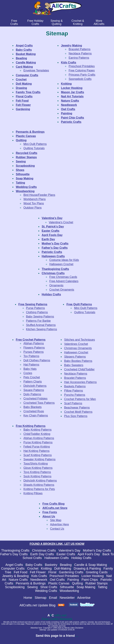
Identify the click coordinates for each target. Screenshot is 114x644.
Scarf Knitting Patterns (38, 455)
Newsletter (67, 598)
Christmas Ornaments (78, 348)
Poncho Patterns (75, 395)
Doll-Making (63, 569)
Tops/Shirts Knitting (36, 464)
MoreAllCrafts (99, 22)
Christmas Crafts (44, 550)
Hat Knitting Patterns (36, 451)
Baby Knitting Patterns (37, 430)
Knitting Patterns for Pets (39, 489)
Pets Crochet (32, 377)
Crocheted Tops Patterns (39, 403)
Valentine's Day (69, 550)
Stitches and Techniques (79, 340)
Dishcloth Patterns (35, 386)
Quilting (77, 583)
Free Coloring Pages (82, 70)
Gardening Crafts (71, 572)
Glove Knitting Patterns (38, 468)
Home (28, 598)
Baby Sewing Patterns (40, 317)
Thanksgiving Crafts (15, 550)
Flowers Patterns (34, 348)
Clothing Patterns (37, 312)
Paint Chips (90, 580)
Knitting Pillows (33, 493)
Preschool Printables (82, 66)
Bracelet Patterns (79, 49)
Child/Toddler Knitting (37, 434)
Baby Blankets (32, 407)
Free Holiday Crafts (35, 22)
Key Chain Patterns (36, 416)
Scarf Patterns (73, 403)
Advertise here (36, 628)
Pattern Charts (33, 382)
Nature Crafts (18, 580)
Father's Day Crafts (14, 554)
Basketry (51, 565)
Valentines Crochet (76, 344)
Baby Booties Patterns (78, 361)
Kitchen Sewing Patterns (42, 329)
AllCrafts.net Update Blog (37, 605)
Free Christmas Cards (63, 277)
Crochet (33, 569)
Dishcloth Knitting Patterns (40, 481)
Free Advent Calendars (64, 281)
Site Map (56, 520)
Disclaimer (79, 628)
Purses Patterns (34, 352)
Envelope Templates (36, 70)
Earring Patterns (79, 58)
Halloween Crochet (61, 264)
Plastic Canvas (59, 583)
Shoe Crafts (49, 587)
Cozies (28, 373)
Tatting (103, 587)
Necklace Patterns (80, 53)
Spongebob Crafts (80, 79)
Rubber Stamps (97, 583)
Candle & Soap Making (91, 565)
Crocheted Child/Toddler (79, 369)
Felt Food (21, 572)
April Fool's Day (89, 554)
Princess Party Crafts (82, 75)
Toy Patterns (31, 356)
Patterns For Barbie (38, 321)
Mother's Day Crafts (97, 550)
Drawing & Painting (87, 569)
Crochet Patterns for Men (80, 399)
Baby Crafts (34, 565)
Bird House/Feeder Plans (39, 195)
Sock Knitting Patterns (37, 476)
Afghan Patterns (34, 343)
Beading (66, 565)
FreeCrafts (14, 22)
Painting (73, 580)
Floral (52, 572)
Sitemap (40, 598)
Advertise (84, 598)
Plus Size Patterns (76, 416)
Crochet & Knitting (78, 22)
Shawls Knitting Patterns (39, 485)
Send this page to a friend (55, 636)
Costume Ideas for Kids (64, 260)
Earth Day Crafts (42, 554)
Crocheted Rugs (34, 411)
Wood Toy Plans (34, 203)
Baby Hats (30, 369)
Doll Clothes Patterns (37, 360)
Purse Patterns (36, 308)
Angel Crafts (14, 565)
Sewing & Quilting (57, 22)
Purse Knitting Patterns (38, 442)
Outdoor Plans (32, 208)
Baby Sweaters (74, 365)
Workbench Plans (35, 199)
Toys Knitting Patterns (37, 472)
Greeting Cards (97, 572)
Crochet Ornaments (62, 290)
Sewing (32, 587)
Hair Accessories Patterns (80, 382)
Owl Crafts (57, 580)
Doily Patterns (32, 394)
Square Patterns (34, 390)
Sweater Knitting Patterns (40, 459)
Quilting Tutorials (34, 148)
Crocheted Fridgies (35, 399)
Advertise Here (59, 524)
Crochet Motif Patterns (78, 412)
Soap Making (86, 587)
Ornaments (56, 285)
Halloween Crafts (57, 558)
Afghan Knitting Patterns (39, 438)
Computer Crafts (13, 569)
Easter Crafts (66, 554)
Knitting (46, 569)
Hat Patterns (31, 365)
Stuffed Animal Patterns (41, 325)
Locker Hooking (93, 576)
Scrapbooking (15, 587)
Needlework (39, 580)
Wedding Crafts (46, 591)
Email (53, 598)
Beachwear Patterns (77, 408)
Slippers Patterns (75, 357)
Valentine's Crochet (61, 222)
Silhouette (67, 587)
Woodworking (69, 591)
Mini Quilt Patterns (35, 144)
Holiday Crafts (81, 558)
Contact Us (57, 529)
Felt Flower (38, 572)
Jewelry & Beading (15, 576)
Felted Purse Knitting (37, 447)
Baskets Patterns (75, 386)
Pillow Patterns (74, 391)
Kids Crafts (39, 576)
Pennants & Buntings (31, 583)
